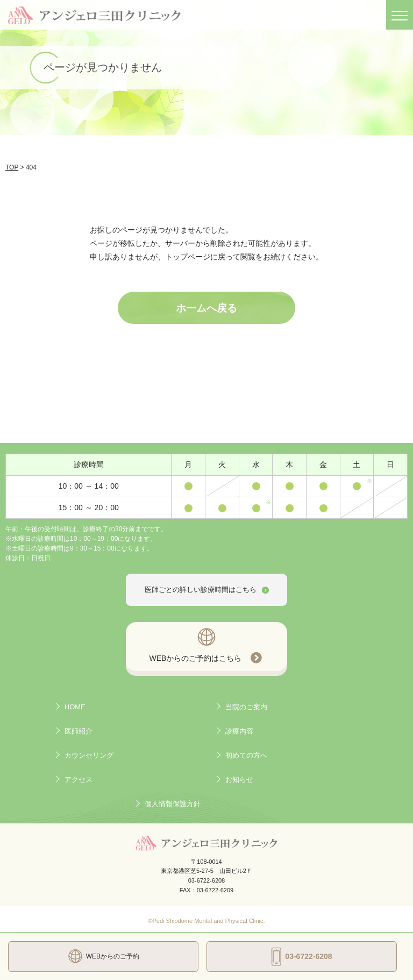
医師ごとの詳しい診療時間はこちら (207, 590)
